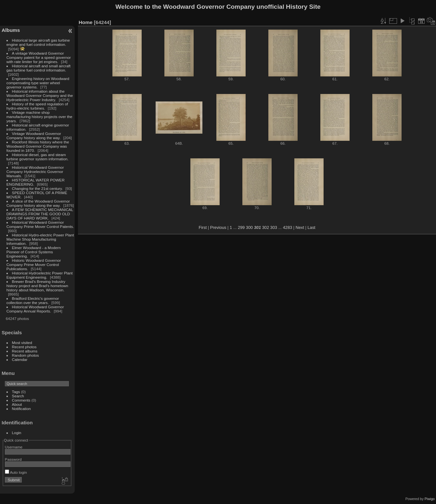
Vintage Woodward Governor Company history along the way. (34, 136)
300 (249, 227)
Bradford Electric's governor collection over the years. (33, 300)
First (203, 227)
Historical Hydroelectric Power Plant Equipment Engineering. (40, 275)
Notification (21, 409)
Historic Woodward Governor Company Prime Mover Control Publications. (34, 265)
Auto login (16, 472)
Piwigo (430, 499)
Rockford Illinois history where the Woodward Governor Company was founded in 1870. (38, 146)
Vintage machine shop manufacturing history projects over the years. (39, 117)
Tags (16, 392)
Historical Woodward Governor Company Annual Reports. (35, 309)
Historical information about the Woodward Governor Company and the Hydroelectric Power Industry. (40, 95)
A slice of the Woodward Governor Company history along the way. (38, 203)
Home (86, 22)
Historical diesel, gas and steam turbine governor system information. (38, 157)
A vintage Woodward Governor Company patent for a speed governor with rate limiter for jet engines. (39, 57)
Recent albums (25, 351)
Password (13, 459)
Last (311, 227)
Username (14, 447)
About (17, 404)
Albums (11, 30)
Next (300, 227)
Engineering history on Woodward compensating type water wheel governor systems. (38, 83)
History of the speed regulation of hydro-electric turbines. (37, 106)
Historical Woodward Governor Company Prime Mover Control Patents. (40, 224)
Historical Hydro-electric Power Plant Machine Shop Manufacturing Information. (40, 239)
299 (241, 227)
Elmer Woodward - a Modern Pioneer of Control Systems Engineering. (34, 252)
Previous (218, 227)
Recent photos (24, 347)
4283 (288, 227)
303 (274, 227)
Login (17, 433)
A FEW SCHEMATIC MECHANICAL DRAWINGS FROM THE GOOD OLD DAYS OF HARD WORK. (40, 214)
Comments (21, 400)
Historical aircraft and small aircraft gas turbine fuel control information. (38, 68)
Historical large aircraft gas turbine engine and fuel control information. (38, 42)
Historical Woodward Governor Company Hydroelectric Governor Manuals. (35, 172)
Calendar (20, 359)
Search (18, 396)
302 (266, 227)
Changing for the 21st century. (38, 188)
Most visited (22, 343)
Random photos (26, 355)
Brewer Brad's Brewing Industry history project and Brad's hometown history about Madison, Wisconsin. (37, 286)
